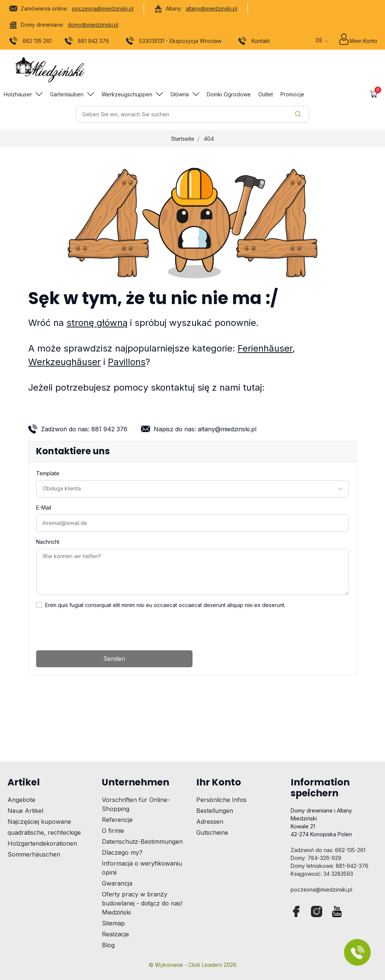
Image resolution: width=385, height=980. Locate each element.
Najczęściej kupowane (39, 822)
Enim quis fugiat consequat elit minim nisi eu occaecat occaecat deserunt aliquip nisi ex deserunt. (165, 605)
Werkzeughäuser (64, 362)
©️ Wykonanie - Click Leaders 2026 (193, 965)
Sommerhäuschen (34, 854)
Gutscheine (212, 832)
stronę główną (97, 323)
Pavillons (127, 362)
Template (48, 473)
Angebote (21, 800)
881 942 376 (87, 42)
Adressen (210, 822)
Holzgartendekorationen (42, 843)
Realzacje (115, 934)
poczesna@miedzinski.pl (103, 8)
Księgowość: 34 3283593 (322, 874)
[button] (374, 94)
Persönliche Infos (221, 800)
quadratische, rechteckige (44, 832)
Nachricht (48, 542)
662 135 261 (31, 42)
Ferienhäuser (265, 348)
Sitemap (113, 923)
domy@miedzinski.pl (93, 25)
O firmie (113, 831)
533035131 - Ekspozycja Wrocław (174, 42)
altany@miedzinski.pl (211, 8)
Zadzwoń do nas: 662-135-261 (328, 850)
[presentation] (93, 630)
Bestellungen (215, 811)
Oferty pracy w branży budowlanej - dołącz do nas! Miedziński (142, 903)
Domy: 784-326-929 (316, 858)
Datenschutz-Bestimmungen (142, 842)
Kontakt (254, 42)
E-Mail (44, 507)
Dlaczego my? (122, 852)
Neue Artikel (25, 811)
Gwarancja (117, 883)
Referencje (117, 820)
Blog (108, 945)
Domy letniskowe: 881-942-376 (330, 866)
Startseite (183, 139)
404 (209, 139)
